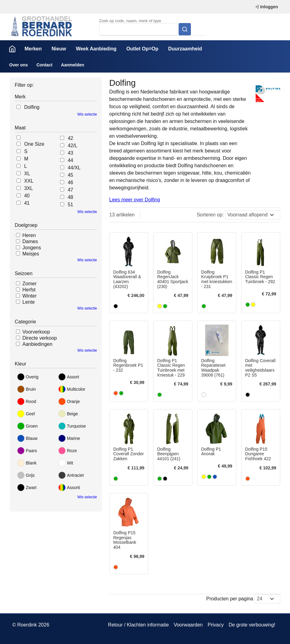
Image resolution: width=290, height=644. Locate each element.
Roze (68, 451)
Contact (44, 65)
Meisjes (31, 254)
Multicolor (72, 389)
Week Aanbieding (96, 49)
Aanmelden (73, 65)
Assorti (69, 488)
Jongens (32, 248)
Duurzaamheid (185, 49)
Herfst (29, 290)
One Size (34, 144)
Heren (29, 235)
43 (71, 153)
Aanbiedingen (37, 344)
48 (71, 197)
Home (12, 49)
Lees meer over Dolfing (135, 200)
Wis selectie (87, 114)
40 (27, 196)
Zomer (29, 284)
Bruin (27, 389)
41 (27, 203)
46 (71, 182)
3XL (29, 188)
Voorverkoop (36, 332)
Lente (29, 302)
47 (71, 190)
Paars (27, 451)
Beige (68, 414)
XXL (29, 181)
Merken (33, 49)
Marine (69, 438)
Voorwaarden (188, 625)
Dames (30, 241)
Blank (27, 463)
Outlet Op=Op (142, 49)
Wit (66, 463)
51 (71, 205)
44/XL (74, 168)
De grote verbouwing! (252, 625)
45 (71, 175)
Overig (28, 377)
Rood (27, 401)
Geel (26, 414)
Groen (27, 426)
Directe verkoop (40, 338)
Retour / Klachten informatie (138, 625)
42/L (73, 146)
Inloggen (266, 7)
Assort (69, 377)
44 (71, 160)
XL (27, 174)
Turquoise (72, 426)
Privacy (215, 625)
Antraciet (71, 475)
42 (71, 138)
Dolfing (32, 107)
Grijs (26, 475)
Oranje (69, 401)
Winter (29, 296)
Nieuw (59, 49)
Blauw (27, 438)
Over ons (19, 65)
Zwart (27, 488)
